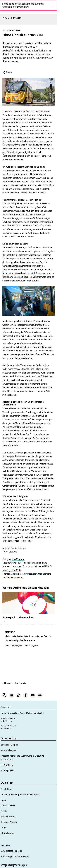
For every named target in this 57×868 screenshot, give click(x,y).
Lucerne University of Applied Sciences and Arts (25, 563)
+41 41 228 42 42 (9, 726)
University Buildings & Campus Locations (20, 794)
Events (4, 811)
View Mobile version (12, 18)
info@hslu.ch (6, 728)
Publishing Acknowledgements (15, 856)
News (3, 800)
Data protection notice (11, 851)
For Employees (8, 770)
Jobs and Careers (9, 822)
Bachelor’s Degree (9, 745)
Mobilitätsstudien (29, 574)
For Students (7, 765)
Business (7, 566)
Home (4, 828)
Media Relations (8, 817)
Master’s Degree (8, 750)
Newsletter (6, 845)
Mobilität (15, 574)
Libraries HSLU (8, 806)
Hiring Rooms (7, 833)
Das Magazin (18, 559)
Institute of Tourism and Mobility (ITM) (30, 566)
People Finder (7, 789)
